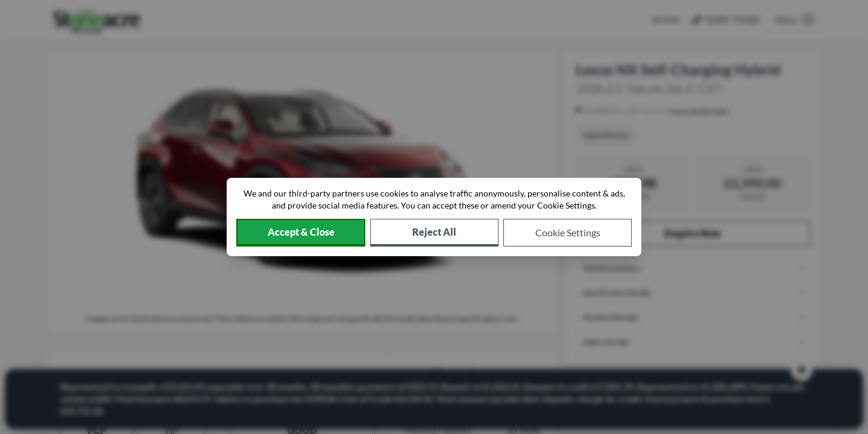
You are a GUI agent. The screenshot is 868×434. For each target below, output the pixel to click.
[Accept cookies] (301, 233)
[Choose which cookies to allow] (568, 233)
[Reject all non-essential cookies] (434, 233)
